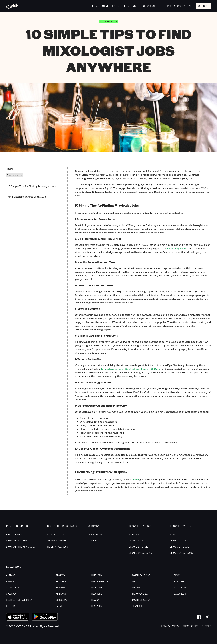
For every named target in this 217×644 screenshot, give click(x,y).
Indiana (60, 588)
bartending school (177, 248)
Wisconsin (180, 594)
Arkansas (11, 582)
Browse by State (139, 547)
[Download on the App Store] (18, 617)
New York (97, 606)
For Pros (131, 6)
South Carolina (141, 600)
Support (206, 626)
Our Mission (95, 535)
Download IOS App (16, 541)
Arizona (11, 575)
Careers (93, 541)
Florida (11, 606)
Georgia (60, 575)
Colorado (11, 594)
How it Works (14, 535)
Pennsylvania (140, 594)
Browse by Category (141, 553)
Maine (59, 606)
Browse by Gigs (179, 541)
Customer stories (57, 541)
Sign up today (55, 535)
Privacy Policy (170, 626)
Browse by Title (139, 541)
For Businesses (106, 6)
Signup (203, 6)
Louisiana (62, 600)
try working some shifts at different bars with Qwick (131, 369)
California (13, 588)
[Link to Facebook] (199, 617)
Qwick (135, 479)
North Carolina (141, 575)
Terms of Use (190, 626)
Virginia (179, 582)
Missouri (97, 594)
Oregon (136, 588)
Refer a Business (57, 547)
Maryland (97, 575)
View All (134, 535)
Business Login (179, 6)
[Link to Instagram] (207, 617)
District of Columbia (19, 600)
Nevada (95, 600)
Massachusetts (100, 582)
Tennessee (138, 606)
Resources (152, 6)
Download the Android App (22, 547)
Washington (181, 588)
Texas (177, 575)
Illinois (61, 582)
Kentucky (61, 594)
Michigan (97, 588)
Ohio (135, 582)
